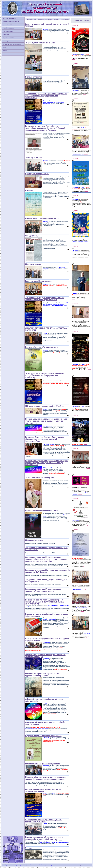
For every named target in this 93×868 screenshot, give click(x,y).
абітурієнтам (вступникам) (11, 22)
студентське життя (9, 38)
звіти (4, 47)
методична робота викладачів (12, 44)
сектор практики (8, 31)
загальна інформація (9, 18)
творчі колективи (8, 28)
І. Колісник (87, 865)
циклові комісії (7, 25)
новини (5, 51)
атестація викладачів (9, 41)
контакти (6, 54)
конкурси (6, 35)
